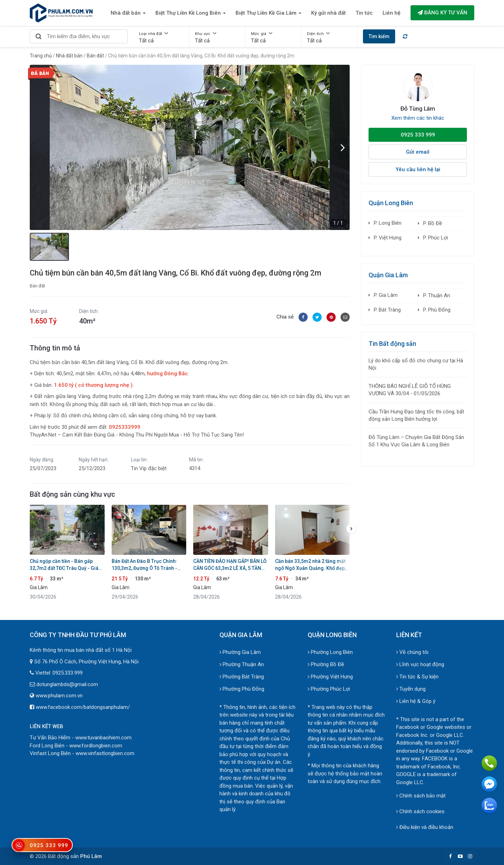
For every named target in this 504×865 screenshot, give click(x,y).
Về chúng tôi (412, 652)
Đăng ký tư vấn (442, 13)
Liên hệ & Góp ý (416, 701)
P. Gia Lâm (386, 295)
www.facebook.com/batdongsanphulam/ (83, 707)
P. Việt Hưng (388, 238)
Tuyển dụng (411, 689)
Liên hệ (391, 13)
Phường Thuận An (242, 664)
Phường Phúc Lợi (329, 689)
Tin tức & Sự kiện (417, 677)
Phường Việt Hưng (330, 677)
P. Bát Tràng (387, 310)
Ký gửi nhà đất (328, 13)
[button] (343, 147)
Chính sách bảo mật (421, 796)
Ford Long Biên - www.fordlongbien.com (76, 746)
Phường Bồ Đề (326, 664)
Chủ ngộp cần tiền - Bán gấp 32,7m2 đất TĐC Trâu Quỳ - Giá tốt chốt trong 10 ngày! (64, 565)
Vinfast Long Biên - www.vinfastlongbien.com (82, 753)
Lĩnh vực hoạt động (420, 664)
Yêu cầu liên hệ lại (418, 169)
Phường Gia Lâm (240, 652)
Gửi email (418, 152)
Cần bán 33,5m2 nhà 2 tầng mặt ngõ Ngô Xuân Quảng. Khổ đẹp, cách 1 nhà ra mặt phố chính (310, 565)
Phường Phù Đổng (242, 689)
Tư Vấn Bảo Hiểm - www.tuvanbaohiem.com (81, 738)
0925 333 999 (418, 135)
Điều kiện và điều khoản (425, 827)
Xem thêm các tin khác (418, 118)
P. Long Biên (388, 223)
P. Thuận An (437, 295)
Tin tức (364, 13)
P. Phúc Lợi (436, 238)
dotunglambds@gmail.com (67, 684)
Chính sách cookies (420, 811)
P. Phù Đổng (437, 310)
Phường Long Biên (330, 652)
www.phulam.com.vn (59, 696)
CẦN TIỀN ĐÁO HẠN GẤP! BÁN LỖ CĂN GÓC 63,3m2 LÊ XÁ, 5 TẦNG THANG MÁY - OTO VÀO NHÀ (230, 565)
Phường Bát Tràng (242, 677)
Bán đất (37, 286)
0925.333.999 (68, 673)
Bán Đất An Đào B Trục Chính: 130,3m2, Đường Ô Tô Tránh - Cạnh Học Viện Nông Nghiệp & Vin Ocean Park (146, 565)
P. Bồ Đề (433, 223)
